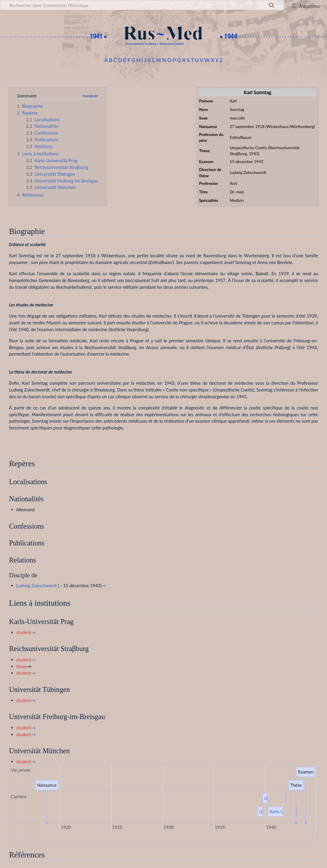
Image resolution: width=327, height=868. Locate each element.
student (24, 632)
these (22, 666)
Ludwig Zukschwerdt (37, 585)
